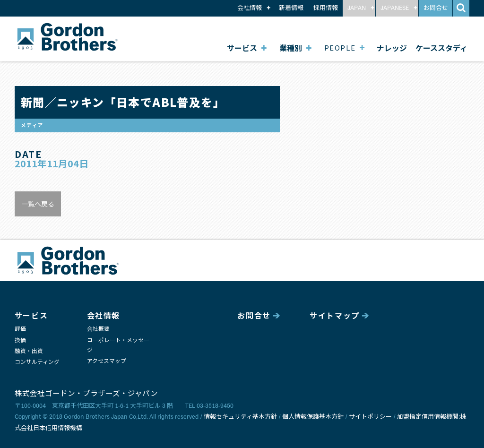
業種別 (291, 48)
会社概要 (98, 329)
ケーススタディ (441, 48)
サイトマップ (335, 316)
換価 (20, 340)
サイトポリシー (370, 417)
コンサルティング (37, 362)
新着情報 (291, 8)
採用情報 (326, 8)
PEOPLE (340, 47)
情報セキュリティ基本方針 (240, 417)
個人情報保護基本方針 (313, 417)
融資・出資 (29, 351)
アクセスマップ (107, 361)
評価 (20, 329)
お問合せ (436, 8)
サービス (242, 48)
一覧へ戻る (38, 204)
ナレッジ (392, 48)
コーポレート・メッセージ (118, 345)
